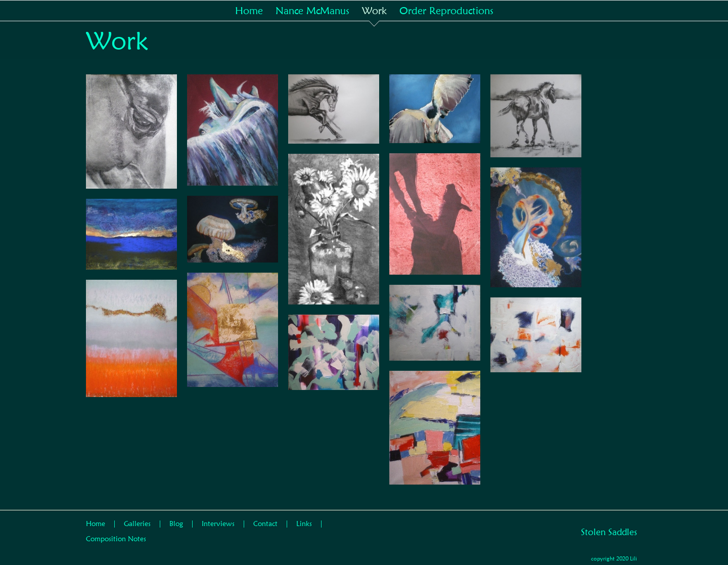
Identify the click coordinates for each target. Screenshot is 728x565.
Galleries (137, 524)
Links (304, 524)
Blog (176, 524)
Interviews (218, 524)
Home (96, 524)
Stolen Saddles (609, 532)
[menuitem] (255, 11)
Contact (265, 524)
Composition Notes (116, 539)
